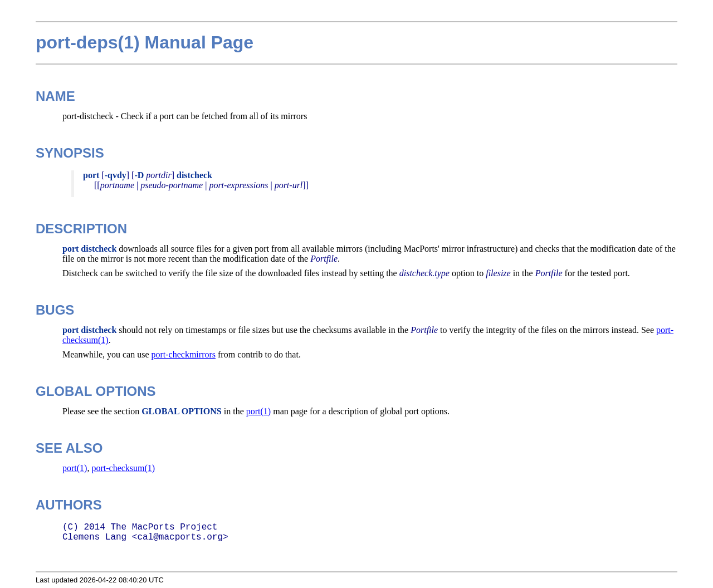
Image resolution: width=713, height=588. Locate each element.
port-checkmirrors (184, 354)
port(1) (258, 411)
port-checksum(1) (123, 468)
